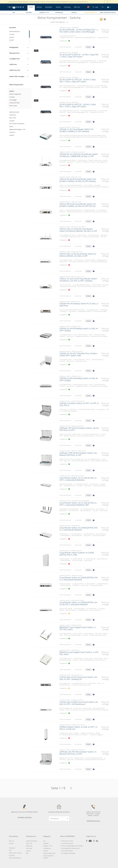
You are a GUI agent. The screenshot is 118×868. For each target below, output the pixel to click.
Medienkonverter (14, 112)
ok (107, 2)
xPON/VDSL (13, 115)
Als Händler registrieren (25, 817)
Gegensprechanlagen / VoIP (17, 129)
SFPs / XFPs (13, 118)
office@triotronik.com (93, 821)
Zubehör (12, 135)
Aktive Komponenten (16, 85)
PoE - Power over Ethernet (17, 124)
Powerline (12, 132)
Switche (12, 91)
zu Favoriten (78, 47)
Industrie (12, 121)
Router (11, 126)
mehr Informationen (65, 47)
